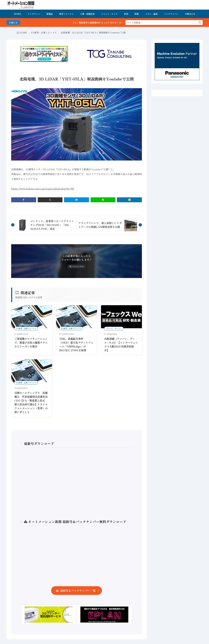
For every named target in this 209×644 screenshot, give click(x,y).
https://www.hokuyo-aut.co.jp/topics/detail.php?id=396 (43, 188)
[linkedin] (129, 200)
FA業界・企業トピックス (44, 32)
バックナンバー (171, 14)
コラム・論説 (151, 14)
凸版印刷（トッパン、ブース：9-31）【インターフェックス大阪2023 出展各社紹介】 (121, 344)
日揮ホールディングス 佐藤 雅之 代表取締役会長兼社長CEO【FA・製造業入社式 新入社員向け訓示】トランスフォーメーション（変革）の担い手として (31, 402)
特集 (137, 14)
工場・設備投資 (87, 14)
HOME (18, 14)
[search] (200, 23)
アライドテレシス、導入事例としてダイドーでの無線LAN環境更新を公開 (100, 225)
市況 (126, 14)
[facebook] (24, 200)
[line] (103, 200)
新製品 (50, 14)
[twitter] (50, 200)
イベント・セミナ (109, 14)
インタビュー (34, 14)
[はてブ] (77, 200)
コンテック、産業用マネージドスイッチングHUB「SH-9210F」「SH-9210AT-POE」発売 (52, 225)
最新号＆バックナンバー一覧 (78, 590)
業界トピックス (66, 14)
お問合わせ (190, 14)
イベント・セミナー (114, 328)
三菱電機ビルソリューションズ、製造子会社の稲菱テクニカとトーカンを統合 (31, 342)
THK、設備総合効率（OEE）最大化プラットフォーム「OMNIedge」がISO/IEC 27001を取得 (76, 344)
